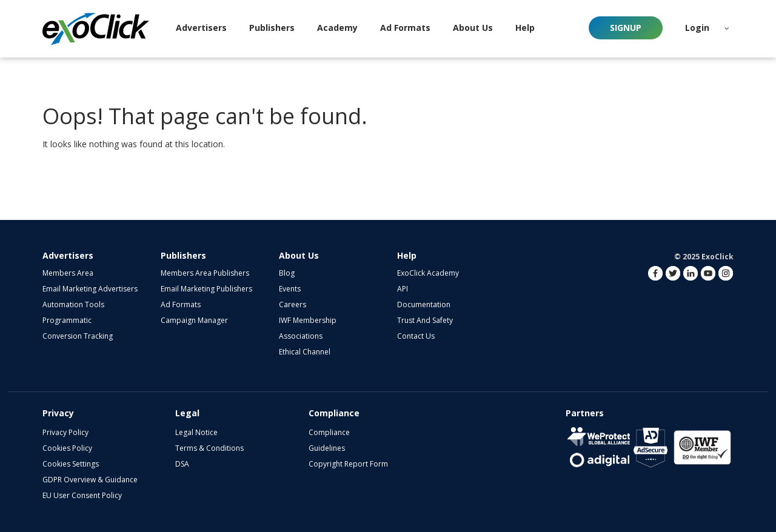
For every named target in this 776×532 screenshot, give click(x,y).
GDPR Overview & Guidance (90, 480)
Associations (301, 336)
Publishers (183, 255)
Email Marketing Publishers (206, 289)
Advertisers (68, 255)
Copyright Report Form (348, 464)
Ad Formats (405, 28)
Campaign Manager (194, 320)
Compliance (329, 432)
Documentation (424, 304)
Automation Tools (73, 304)
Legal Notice (196, 432)
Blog (287, 273)
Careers (293, 304)
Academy (337, 28)
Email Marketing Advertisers (90, 289)
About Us (299, 255)
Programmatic (67, 320)
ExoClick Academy (428, 273)
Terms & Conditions (209, 448)
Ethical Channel (305, 352)
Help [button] (525, 28)
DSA (182, 464)
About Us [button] (473, 28)
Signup (626, 28)
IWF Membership (308, 320)
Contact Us (416, 336)
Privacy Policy (65, 432)
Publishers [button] (272, 28)
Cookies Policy (67, 448)
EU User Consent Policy (82, 495)
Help (407, 255)
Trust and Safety (425, 320)
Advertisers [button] (201, 28)
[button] (727, 28)
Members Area (68, 273)
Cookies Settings (71, 464)
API (403, 289)
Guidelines (327, 448)
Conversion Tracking (78, 336)
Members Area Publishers (205, 273)
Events (290, 289)
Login (697, 28)
